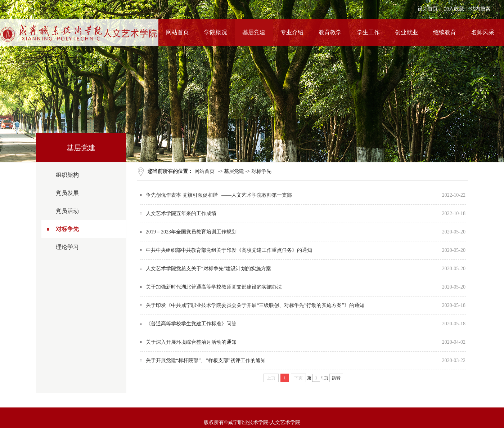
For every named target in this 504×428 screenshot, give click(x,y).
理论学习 (67, 247)
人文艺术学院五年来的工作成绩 (181, 213)
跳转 (336, 378)
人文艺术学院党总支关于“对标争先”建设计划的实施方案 (208, 269)
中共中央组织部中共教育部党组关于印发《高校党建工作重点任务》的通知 (229, 250)
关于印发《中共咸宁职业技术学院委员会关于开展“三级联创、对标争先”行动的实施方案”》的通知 (255, 305)
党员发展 (67, 193)
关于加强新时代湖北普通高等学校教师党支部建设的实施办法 (214, 287)
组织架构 (67, 175)
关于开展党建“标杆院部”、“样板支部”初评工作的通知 (206, 360)
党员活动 (67, 211)
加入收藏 (454, 9)
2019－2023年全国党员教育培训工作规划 (191, 232)
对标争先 (67, 229)
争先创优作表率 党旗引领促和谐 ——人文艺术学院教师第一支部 (219, 195)
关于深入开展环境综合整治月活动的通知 (191, 342)
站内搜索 (480, 9)
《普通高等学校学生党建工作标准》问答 (191, 324)
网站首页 (204, 171)
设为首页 (428, 9)
